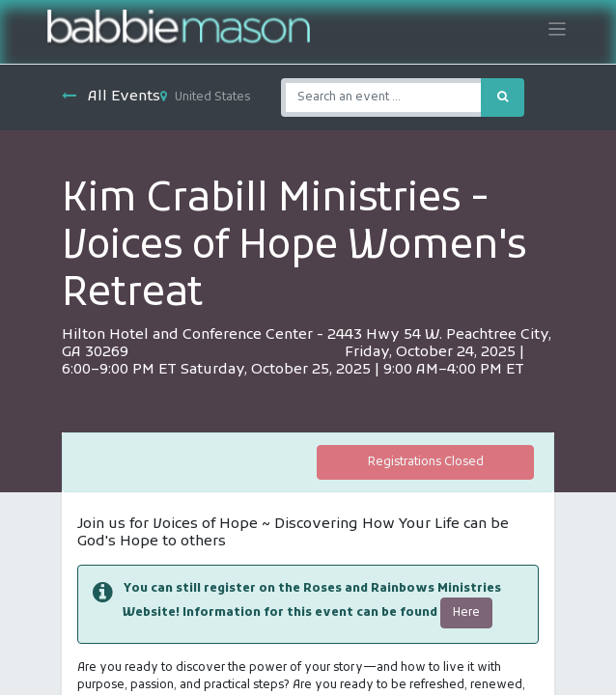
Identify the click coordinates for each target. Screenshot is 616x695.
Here (466, 613)
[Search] (503, 97)
